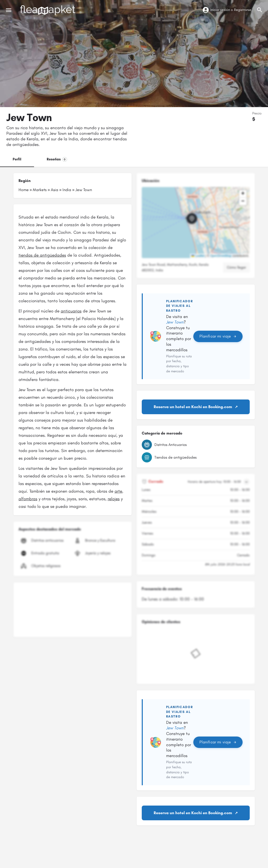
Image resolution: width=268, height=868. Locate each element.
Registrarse (243, 10)
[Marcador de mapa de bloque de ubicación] (192, 219)
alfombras (28, 499)
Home (24, 190)
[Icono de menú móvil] (9, 10)
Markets (40, 190)
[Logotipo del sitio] (48, 10)
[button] (196, 223)
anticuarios (71, 311)
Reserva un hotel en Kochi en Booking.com (193, 407)
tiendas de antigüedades (42, 255)
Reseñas (57, 159)
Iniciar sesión (220, 10)
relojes (114, 499)
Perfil (17, 159)
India (67, 190)
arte (118, 491)
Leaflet (198, 256)
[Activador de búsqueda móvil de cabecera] (260, 10)
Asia (54, 190)
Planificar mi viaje (218, 336)
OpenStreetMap (221, 256)
